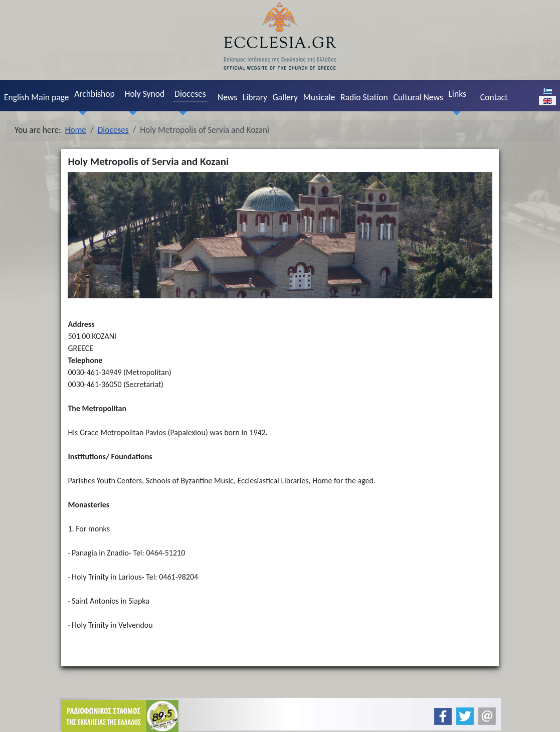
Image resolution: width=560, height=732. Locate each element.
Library (255, 97)
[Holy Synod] (131, 113)
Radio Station (364, 97)
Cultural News (418, 97)
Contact (494, 97)
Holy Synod (145, 94)
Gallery (285, 97)
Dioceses (190, 94)
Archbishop (95, 94)
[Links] (455, 113)
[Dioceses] (180, 113)
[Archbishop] (81, 113)
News (227, 97)
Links (457, 94)
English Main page (37, 97)
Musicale (319, 97)
